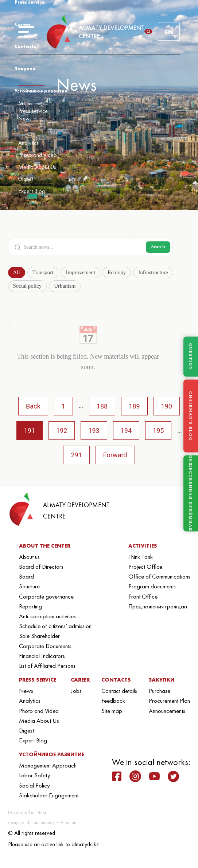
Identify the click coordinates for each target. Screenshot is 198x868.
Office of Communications (159, 576)
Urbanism (65, 286)
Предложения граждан (158, 606)
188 (102, 406)
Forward (115, 455)
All (17, 272)
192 (62, 431)
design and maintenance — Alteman (42, 822)
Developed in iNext (27, 812)
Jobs (76, 691)
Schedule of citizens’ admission (55, 626)
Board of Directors (41, 567)
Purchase (160, 691)
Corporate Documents (45, 646)
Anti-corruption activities (47, 616)
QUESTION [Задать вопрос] (191, 356)
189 (134, 406)
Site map (112, 711)
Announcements (167, 711)
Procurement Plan (169, 701)
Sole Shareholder (39, 636)
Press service (33, 111)
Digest (26, 179)
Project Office (145, 567)
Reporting (30, 606)
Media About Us (37, 167)
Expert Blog (32, 191)
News (25, 119)
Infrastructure (153, 272)
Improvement (80, 272)
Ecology (117, 272)
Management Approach (48, 765)
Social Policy (34, 785)
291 (76, 455)
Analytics (28, 143)
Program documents (152, 586)
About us (29, 557)
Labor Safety (35, 775)
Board (26, 576)
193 (94, 431)
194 (126, 431)
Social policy (28, 286)
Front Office (143, 596)
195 (158, 431)
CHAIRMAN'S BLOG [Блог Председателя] (191, 416)
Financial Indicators (42, 656)
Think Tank (141, 557)
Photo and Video (38, 155)
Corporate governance (46, 596)
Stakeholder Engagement (49, 795)
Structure (29, 586)
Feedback (113, 701)
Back (33, 406)
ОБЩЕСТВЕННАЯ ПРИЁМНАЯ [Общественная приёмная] (191, 494)
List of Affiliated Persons (47, 666)
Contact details (119, 691)
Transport (43, 272)
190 (167, 406)
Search (158, 247)
